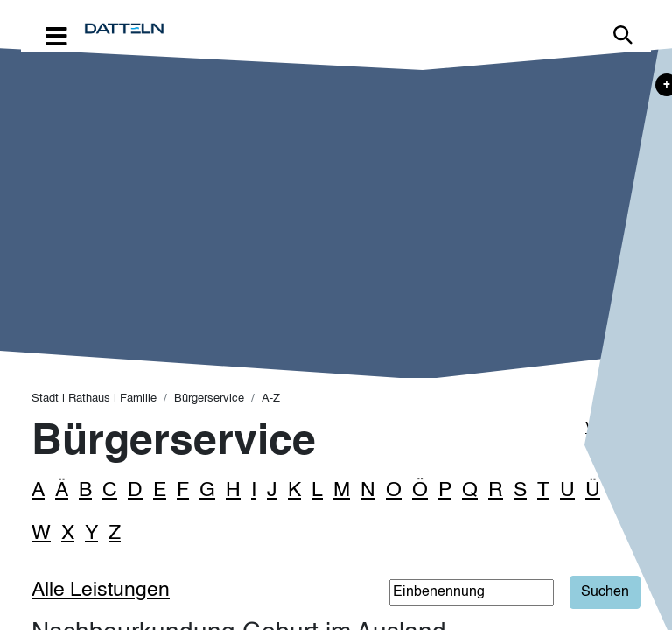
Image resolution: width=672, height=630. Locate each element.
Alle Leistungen (101, 590)
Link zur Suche (623, 35)
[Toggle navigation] (56, 35)
